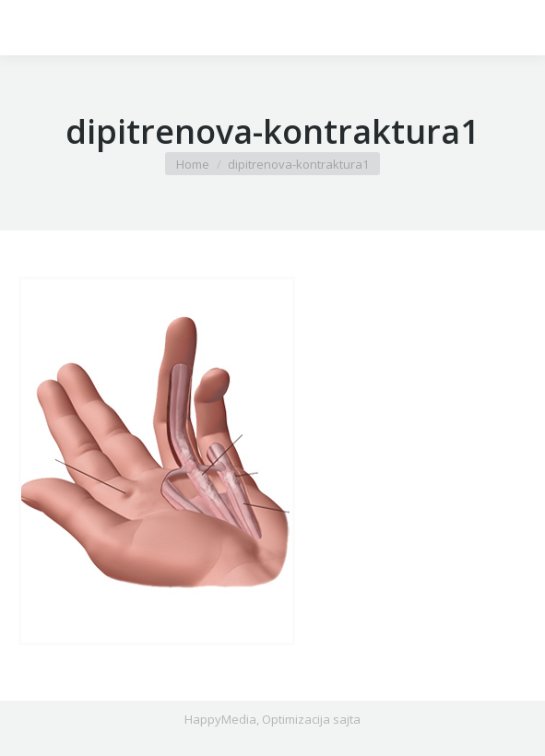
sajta (347, 719)
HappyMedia (220, 719)
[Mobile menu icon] (30, 28)
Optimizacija (296, 719)
